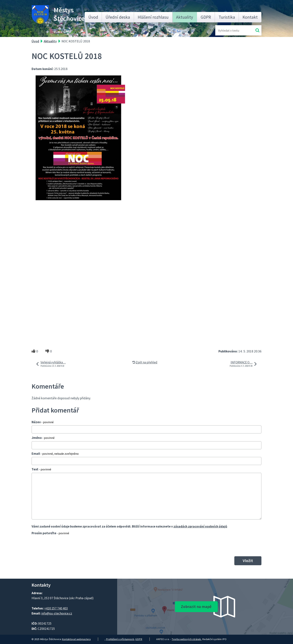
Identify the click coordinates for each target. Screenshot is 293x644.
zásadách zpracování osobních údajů (200, 526)
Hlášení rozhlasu (153, 17)
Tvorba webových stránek (186, 639)
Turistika (227, 17)
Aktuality (185, 17)
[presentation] (60, 546)
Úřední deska (118, 17)
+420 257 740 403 (56, 608)
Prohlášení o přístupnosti (120, 639)
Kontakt (250, 17)
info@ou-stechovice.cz (57, 613)
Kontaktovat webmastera (76, 639)
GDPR (206, 17)
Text (41, 469)
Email (55, 454)
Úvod (93, 17)
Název (43, 422)
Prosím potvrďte (50, 533)
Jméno (43, 438)
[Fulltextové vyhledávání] (230, 30)
